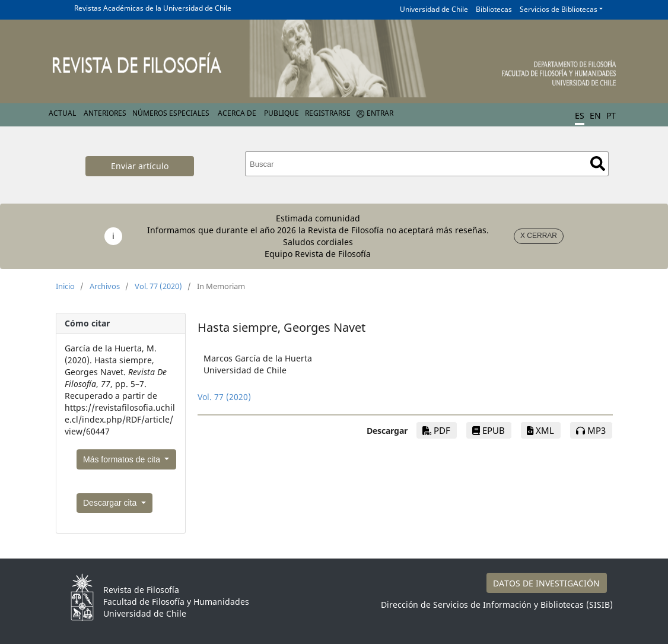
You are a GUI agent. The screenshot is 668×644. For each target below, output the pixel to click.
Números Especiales (171, 113)
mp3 (591, 430)
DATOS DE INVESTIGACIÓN (546, 583)
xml (540, 430)
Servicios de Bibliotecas (559, 9)
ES (580, 115)
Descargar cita (111, 503)
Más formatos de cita (123, 459)
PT (611, 115)
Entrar (380, 113)
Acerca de (237, 113)
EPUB (489, 430)
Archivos (105, 286)
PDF (436, 430)
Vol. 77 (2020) (158, 286)
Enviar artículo (140, 166)
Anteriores (105, 113)
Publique (281, 113)
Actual (62, 113)
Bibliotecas (494, 9)
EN (595, 115)
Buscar (598, 164)
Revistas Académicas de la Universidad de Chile (153, 8)
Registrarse (328, 113)
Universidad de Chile (434, 9)
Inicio (65, 286)
